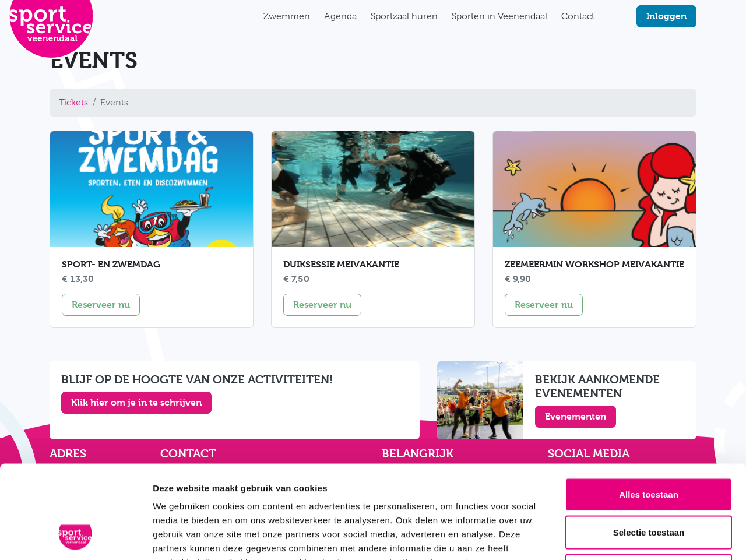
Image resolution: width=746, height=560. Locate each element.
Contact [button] (578, 16)
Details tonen (630, 537)
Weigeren (648, 483)
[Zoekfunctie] (608, 16)
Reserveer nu (106, 304)
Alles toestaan (649, 407)
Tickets (73, 103)
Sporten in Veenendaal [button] (499, 16)
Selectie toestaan (649, 445)
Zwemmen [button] (287, 16)
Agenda (340, 16)
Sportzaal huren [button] (404, 16)
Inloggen (666, 16)
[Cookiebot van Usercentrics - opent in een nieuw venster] (75, 537)
